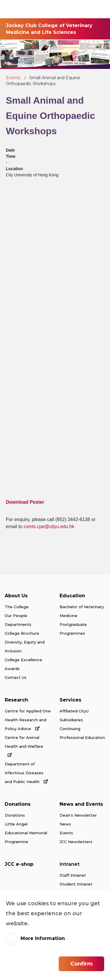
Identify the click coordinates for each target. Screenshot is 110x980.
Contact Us (16, 677)
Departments (18, 624)
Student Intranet (76, 884)
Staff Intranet (73, 875)
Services (70, 700)
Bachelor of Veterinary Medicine (82, 611)
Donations (18, 804)
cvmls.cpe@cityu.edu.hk (49, 527)
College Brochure (22, 633)
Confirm (82, 964)
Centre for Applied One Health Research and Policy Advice (28, 720)
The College (17, 607)
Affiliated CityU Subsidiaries (74, 715)
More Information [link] (43, 938)
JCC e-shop (19, 864)
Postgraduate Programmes (73, 629)
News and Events (81, 804)
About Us (16, 596)
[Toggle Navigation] (99, 9)
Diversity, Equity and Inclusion (25, 646)
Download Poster (25, 502)
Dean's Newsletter (78, 815)
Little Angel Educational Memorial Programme (26, 833)
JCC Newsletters (76, 842)
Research (16, 700)
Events (13, 78)
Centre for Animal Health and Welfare (24, 746)
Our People (16, 616)
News (65, 824)
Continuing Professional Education (82, 733)
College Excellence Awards (23, 664)
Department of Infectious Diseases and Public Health (26, 773)
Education (72, 596)
